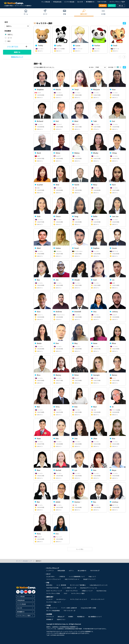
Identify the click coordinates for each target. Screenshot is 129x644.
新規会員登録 (61, 571)
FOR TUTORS (102, 2)
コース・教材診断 (61, 585)
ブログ (65, 593)
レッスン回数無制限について (77, 576)
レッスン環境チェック (69, 588)
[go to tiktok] (34, 592)
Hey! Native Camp (101, 591)
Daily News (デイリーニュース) (88, 588)
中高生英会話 (57, 2)
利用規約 (71, 617)
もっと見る (80, 549)
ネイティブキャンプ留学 (117, 2)
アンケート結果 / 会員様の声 (69, 608)
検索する (17, 52)
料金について (92, 576)
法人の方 (80, 2)
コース (10, 38)
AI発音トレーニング (87, 591)
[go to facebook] (22, 592)
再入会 (121, 6)
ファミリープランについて (54, 579)
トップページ (50, 571)
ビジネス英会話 (69, 2)
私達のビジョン (61, 619)
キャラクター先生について (54, 602)
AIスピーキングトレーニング (54, 591)
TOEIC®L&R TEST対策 (52, 588)
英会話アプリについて (89, 579)
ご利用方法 (62, 576)
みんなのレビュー (61, 599)
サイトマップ (50, 617)
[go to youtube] (26, 592)
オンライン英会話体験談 (53, 611)
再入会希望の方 (82, 571)
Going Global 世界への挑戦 (88, 608)
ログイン (112, 6)
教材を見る (49, 585)
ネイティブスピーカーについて (79, 599)
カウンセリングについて (98, 599)
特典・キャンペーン (52, 608)
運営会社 (61, 617)
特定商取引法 (81, 617)
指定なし (9, 26)
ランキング (49, 599)
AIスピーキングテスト (72, 591)
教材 (9, 41)
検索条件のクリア (17, 57)
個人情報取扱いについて (95, 617)
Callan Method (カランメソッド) (99, 585)
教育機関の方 (90, 2)
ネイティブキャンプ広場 (53, 593)
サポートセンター (69, 611)
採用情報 (50, 619)
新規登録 (103, 6)
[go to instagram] (30, 592)
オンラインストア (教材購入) (78, 585)
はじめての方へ (51, 576)
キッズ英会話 (46, 2)
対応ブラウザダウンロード (72, 579)
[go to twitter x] (18, 592)
